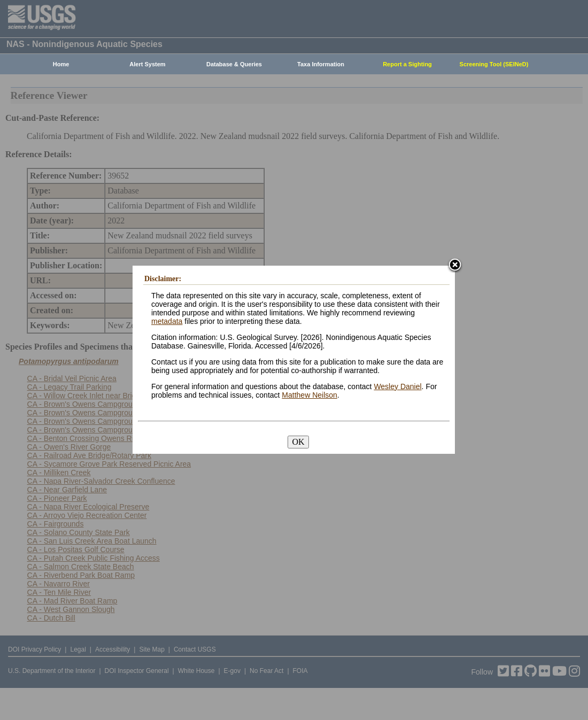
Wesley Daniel (397, 386)
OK (298, 442)
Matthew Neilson (310, 395)
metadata (167, 321)
